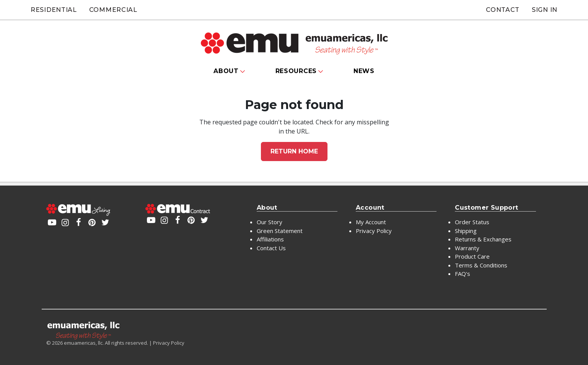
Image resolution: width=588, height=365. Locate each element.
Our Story (270, 222)
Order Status (472, 222)
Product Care (472, 256)
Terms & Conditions (481, 265)
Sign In (545, 10)
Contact (503, 10)
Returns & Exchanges (483, 239)
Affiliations (270, 239)
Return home (294, 151)
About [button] (226, 71)
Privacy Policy (374, 231)
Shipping (466, 231)
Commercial (113, 10)
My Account (371, 222)
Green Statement (280, 231)
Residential (54, 10)
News (364, 71)
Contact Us (271, 248)
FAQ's (463, 274)
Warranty (467, 248)
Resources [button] (296, 71)
